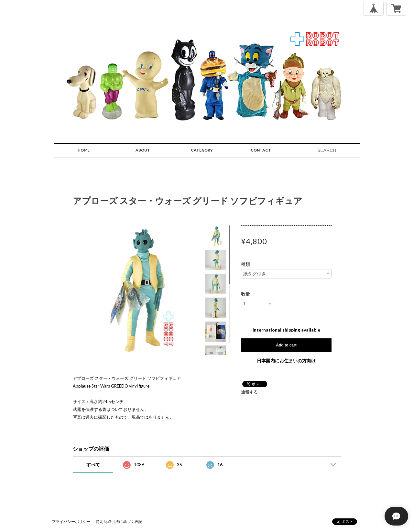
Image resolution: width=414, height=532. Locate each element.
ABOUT (143, 150)
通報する (249, 392)
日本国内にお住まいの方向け (286, 361)
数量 (245, 294)
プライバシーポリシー (71, 521)
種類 (245, 264)
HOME (84, 150)
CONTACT (261, 150)
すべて (93, 464)
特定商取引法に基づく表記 (119, 521)
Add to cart (286, 345)
